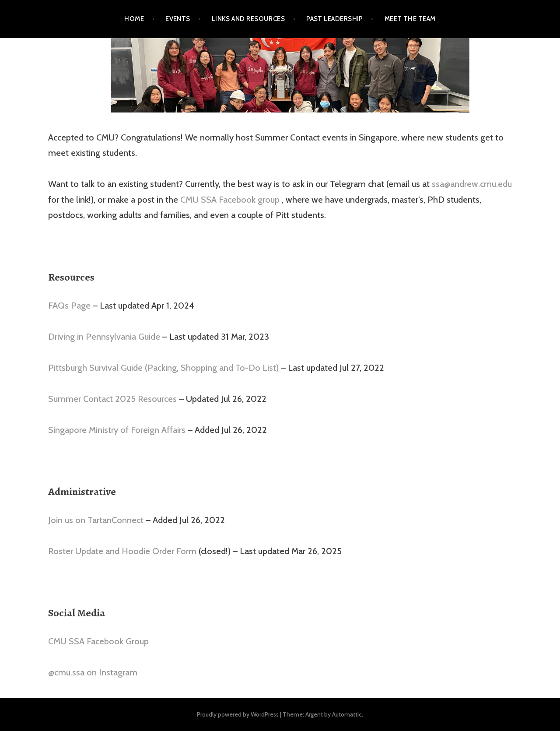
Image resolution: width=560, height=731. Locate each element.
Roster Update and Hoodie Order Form (122, 551)
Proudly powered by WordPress (238, 714)
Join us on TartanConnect (96, 520)
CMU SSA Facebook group (231, 200)
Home (134, 19)
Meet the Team (410, 19)
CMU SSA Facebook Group (98, 641)
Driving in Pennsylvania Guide (104, 337)
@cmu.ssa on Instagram (93, 672)
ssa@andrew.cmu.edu (472, 184)
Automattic (347, 714)
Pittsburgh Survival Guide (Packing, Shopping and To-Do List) (163, 368)
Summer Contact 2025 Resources (112, 399)
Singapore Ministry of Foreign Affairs (117, 430)
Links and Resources (248, 19)
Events (178, 19)
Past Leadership (335, 19)
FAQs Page (70, 306)
